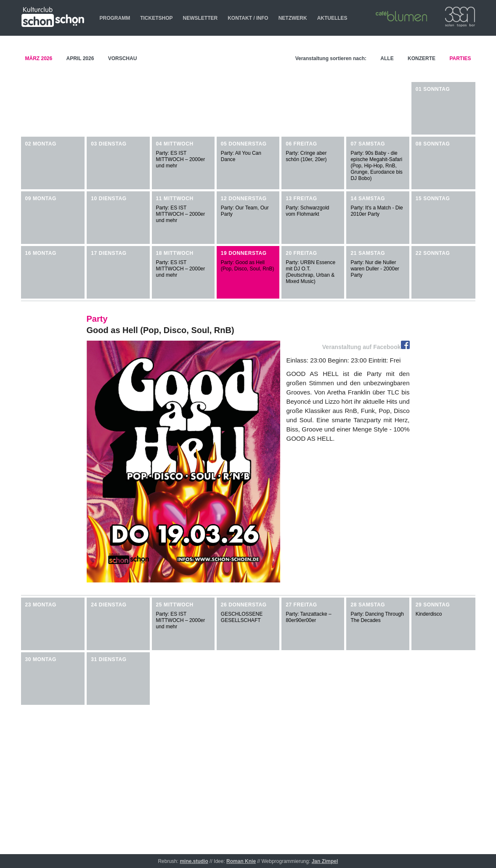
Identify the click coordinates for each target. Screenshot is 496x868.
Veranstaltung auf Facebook (366, 347)
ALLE (387, 54)
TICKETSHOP (156, 18)
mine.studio (194, 861)
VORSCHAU (123, 54)
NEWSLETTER (200, 18)
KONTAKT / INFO (248, 18)
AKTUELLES (332, 18)
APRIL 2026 (81, 54)
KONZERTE (422, 54)
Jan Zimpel (325, 861)
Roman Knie (241, 861)
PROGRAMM (115, 18)
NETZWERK (293, 18)
